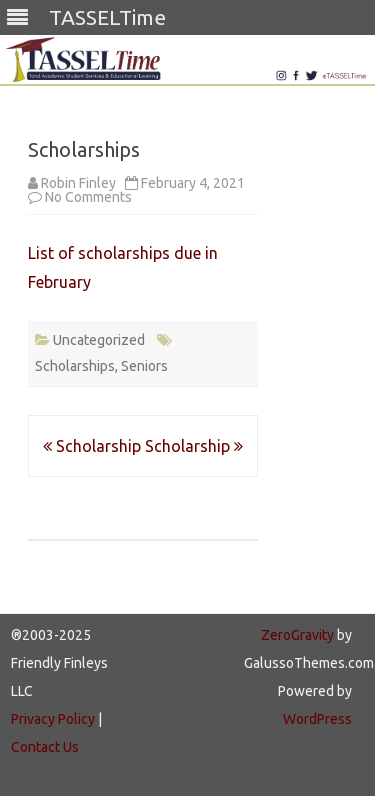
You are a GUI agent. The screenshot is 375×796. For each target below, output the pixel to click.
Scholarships (75, 366)
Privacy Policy (53, 719)
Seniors (144, 366)
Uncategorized (99, 340)
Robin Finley (78, 183)
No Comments (88, 197)
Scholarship (92, 446)
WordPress (317, 719)
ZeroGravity (297, 635)
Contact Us (45, 747)
